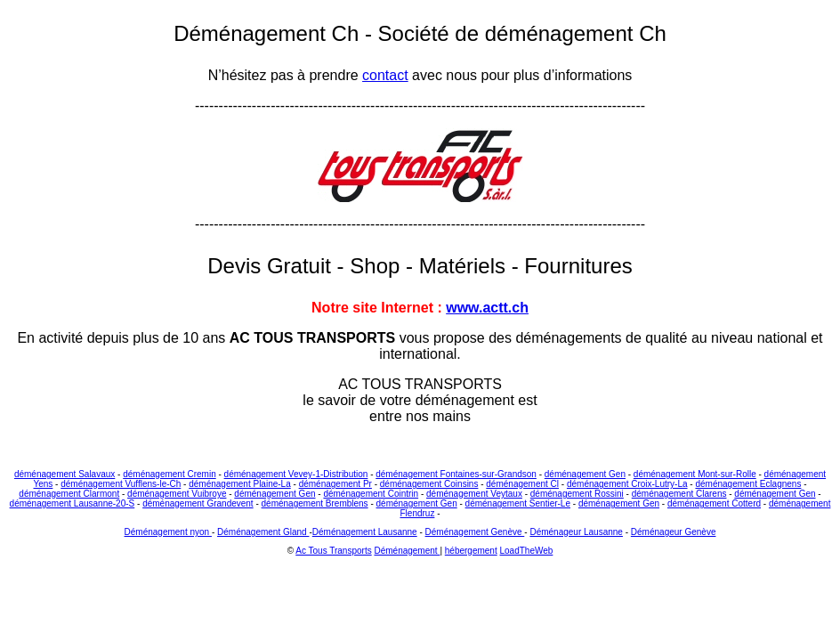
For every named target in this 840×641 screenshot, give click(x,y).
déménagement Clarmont (69, 494)
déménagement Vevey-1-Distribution (296, 474)
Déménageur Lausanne (576, 532)
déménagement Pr (335, 484)
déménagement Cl (522, 484)
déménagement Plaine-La (240, 484)
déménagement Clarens (679, 494)
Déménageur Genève (674, 532)
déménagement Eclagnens (748, 484)
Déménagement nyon (168, 532)
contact (385, 75)
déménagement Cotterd (714, 503)
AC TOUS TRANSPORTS (312, 338)
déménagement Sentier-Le (518, 503)
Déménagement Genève (475, 532)
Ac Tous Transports (333, 551)
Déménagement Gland (263, 532)
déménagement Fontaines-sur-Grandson (456, 474)
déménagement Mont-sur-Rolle (695, 474)
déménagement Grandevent (198, 503)
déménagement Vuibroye (177, 494)
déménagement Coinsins (429, 484)
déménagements (568, 338)
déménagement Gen (585, 474)
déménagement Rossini (577, 494)
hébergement (471, 551)
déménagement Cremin (170, 474)
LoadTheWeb (527, 551)
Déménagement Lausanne (365, 532)
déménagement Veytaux (474, 494)
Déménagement (407, 551)
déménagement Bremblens (315, 503)
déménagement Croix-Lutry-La (627, 484)
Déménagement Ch (269, 33)
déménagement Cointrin (371, 494)
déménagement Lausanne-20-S (73, 503)
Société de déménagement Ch (522, 33)
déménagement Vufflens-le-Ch (121, 484)
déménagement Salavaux (65, 474)
